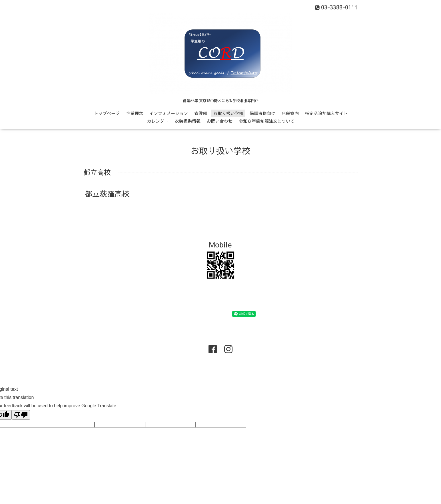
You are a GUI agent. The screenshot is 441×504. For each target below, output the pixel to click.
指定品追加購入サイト (326, 113)
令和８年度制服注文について (267, 121)
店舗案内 (290, 113)
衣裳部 (201, 113)
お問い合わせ (220, 121)
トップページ (107, 113)
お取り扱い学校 (228, 113)
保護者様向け (262, 113)
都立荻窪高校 (107, 193)
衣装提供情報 (188, 121)
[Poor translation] (21, 415)
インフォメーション (169, 113)
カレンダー (158, 121)
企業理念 (135, 113)
